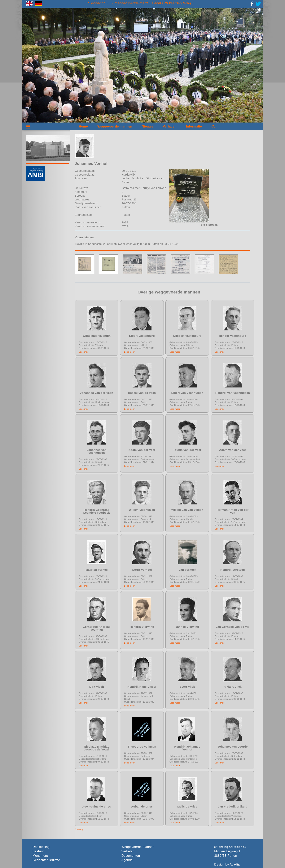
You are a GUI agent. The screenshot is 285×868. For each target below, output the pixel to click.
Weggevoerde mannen (115, 126)
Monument (40, 856)
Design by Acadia (227, 864)
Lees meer (84, 352)
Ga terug (79, 829)
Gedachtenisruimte (46, 860)
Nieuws (147, 126)
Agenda (127, 860)
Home (83, 126)
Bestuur (38, 851)
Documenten (131, 856)
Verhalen (170, 126)
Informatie (194, 126)
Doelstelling (41, 847)
